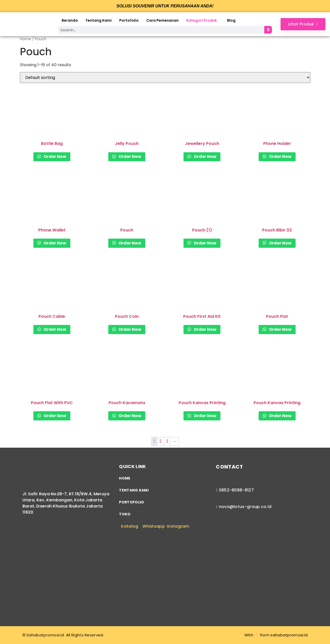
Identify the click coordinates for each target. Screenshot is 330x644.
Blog (231, 20)
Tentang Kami (98, 20)
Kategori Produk (202, 20)
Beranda (70, 20)
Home (25, 39)
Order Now (55, 156)
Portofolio (129, 20)
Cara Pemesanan (162, 20)
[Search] (268, 30)
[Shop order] (165, 78)
